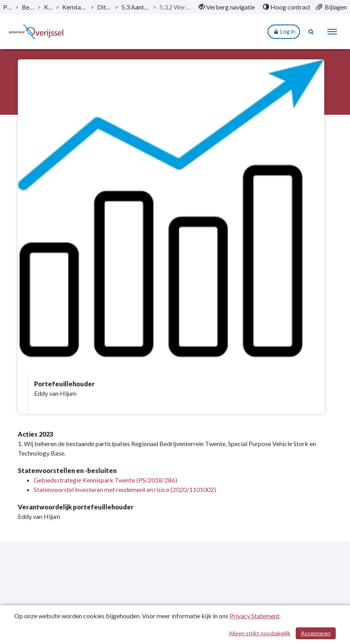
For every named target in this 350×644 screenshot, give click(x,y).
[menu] (332, 32)
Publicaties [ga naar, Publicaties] (8, 7)
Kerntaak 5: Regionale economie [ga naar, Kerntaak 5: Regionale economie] (75, 7)
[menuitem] (227, 7)
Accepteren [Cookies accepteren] (316, 633)
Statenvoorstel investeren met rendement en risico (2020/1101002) (125, 489)
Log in (284, 32)
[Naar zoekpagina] (311, 32)
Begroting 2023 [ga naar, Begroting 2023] (28, 7)
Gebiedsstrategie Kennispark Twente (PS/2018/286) (105, 480)
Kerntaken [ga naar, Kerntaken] (48, 7)
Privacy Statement (254, 616)
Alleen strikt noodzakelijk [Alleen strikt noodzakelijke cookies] (260, 633)
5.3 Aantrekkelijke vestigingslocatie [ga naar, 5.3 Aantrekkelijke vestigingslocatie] (135, 7)
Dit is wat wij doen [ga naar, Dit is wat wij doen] (104, 7)
